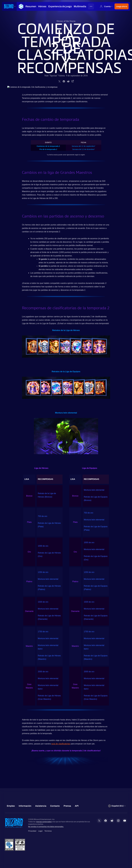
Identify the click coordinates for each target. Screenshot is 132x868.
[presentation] (9, 6)
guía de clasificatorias (61, 744)
